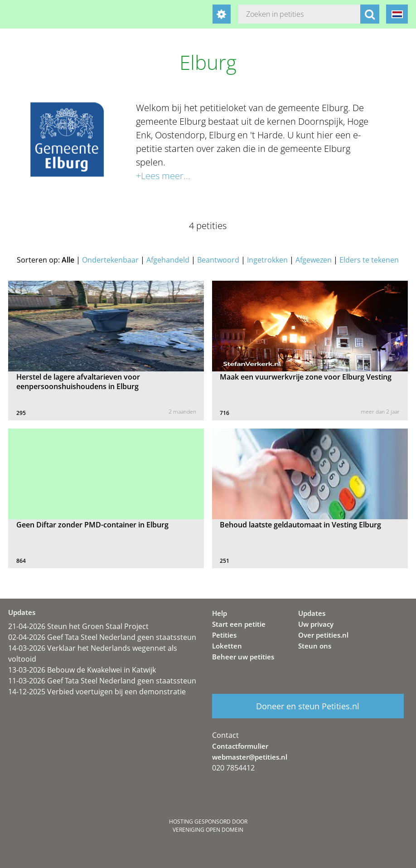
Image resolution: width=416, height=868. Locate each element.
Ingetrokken (267, 260)
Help (220, 613)
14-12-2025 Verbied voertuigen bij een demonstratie (97, 692)
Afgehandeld (168, 260)
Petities (224, 635)
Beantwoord (218, 260)
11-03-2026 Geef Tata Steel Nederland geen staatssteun (102, 681)
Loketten (227, 646)
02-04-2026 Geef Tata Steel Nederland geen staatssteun (102, 637)
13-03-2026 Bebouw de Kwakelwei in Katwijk (82, 670)
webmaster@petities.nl (250, 757)
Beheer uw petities (243, 657)
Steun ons (315, 646)
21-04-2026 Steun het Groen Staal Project (78, 626)
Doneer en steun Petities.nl (308, 706)
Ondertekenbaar (110, 260)
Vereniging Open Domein (208, 830)
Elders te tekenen (369, 260)
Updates (312, 613)
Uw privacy (316, 624)
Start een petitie (239, 624)
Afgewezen (314, 260)
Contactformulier (240, 746)
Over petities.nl (323, 635)
